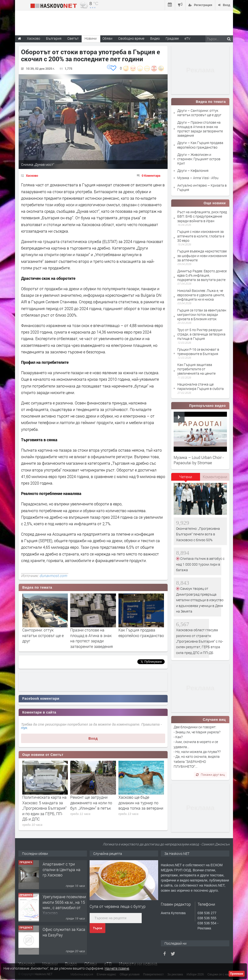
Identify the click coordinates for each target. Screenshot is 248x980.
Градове (172, 38)
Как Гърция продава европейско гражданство (141, 633)
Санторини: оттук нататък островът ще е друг (43, 635)
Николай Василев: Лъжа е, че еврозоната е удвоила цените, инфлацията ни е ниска (201, 295)
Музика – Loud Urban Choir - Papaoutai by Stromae (199, 460)
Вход (93, 738)
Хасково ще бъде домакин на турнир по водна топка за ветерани (141, 803)
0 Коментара (151, 175)
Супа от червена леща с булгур (118, 906)
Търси (97, 928)
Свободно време (131, 38)
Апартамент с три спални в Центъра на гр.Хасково (62, 869)
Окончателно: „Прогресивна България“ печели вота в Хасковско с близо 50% (198, 534)
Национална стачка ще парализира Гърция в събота (201, 386)
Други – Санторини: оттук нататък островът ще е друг (199, 113)
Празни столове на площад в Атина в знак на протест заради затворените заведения (92, 638)
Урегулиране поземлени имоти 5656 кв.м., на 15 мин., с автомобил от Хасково (64, 905)
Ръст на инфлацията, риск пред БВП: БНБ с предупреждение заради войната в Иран (202, 216)
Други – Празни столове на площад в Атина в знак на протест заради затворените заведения (200, 129)
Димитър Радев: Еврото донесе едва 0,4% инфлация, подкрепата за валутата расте (202, 275)
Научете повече (117, 968)
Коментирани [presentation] (215, 477)
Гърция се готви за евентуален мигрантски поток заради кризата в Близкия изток (202, 315)
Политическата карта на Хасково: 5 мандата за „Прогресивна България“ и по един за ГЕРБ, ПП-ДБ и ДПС (44, 808)
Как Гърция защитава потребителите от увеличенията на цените (196, 369)
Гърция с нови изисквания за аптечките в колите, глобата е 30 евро (201, 236)
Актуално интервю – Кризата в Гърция (202, 187)
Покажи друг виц (210, 775)
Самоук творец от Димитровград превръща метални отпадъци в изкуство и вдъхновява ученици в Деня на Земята (200, 600)
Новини (91, 38)
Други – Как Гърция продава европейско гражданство (200, 145)
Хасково (32, 175)
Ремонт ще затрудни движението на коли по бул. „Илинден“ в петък (91, 803)
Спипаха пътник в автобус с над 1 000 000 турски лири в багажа (200, 564)
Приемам (237, 974)
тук (24, 728)
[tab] (186, 479)
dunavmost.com (53, 576)
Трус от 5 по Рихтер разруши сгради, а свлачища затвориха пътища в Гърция (201, 334)
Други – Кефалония (193, 171)
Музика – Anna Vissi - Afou (198, 178)
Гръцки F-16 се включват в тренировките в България (198, 352)
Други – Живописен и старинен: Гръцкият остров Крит (199, 159)
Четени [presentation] (186, 477)
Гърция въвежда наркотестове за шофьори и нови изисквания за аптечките (202, 255)
